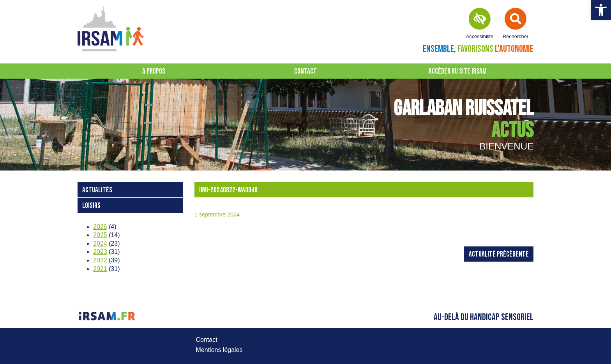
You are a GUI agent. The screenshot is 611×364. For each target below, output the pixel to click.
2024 (100, 244)
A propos (154, 71)
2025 (100, 235)
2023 (100, 252)
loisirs (91, 206)
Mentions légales (219, 350)
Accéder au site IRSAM (458, 71)
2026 (100, 227)
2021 (100, 269)
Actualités (97, 190)
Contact (305, 71)
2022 (100, 260)
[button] (601, 10)
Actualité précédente (499, 254)
